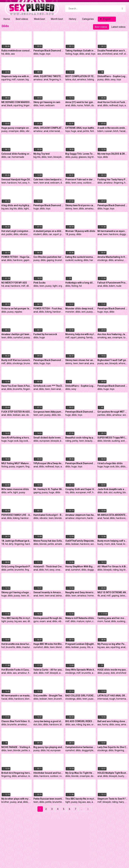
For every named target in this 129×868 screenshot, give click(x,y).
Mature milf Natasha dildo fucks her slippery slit (81, 618)
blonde (61, 415)
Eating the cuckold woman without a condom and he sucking (81, 257)
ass (13, 54)
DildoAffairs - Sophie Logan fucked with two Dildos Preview (81, 386)
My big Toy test (41, 154)
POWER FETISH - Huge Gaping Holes (17, 257)
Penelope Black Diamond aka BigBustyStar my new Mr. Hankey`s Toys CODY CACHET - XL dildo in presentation (49, 360)
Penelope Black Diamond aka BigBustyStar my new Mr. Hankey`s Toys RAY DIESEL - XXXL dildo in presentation (113, 386)
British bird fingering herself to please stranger (17, 773)
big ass (5, 209)
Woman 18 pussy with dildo (80, 231)
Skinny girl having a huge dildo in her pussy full (17, 592)
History (73, 19)
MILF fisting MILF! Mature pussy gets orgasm (17, 463)
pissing (81, 337)
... (81, 809)
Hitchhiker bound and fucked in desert (49, 773)
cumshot (18, 337)
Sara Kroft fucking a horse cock (17, 438)
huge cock (13, 441)
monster (70, 312)
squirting (6, 79)
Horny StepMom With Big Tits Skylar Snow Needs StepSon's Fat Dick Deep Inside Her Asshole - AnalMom (81, 567)
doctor (95, 105)
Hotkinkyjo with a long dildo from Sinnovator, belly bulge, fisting (81, 283)
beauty (89, 441)
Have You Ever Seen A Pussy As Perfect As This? (17, 386)
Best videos (22, 19)
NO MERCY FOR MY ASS (14, 283)
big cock (24, 441)
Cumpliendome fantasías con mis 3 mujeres (81, 747)
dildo (8, 54)
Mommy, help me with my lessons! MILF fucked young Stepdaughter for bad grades (81, 334)
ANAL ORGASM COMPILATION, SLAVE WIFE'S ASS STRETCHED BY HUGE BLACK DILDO (49, 128)
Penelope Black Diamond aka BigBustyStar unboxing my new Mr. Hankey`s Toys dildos (49, 205)
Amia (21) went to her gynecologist (81, 102)
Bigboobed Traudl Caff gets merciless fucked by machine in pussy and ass (113, 360)
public (9, 234)
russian (21, 79)
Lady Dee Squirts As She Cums (113, 747)
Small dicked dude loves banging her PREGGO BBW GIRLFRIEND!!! (49, 438)
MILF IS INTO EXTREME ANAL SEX (113, 592)
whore (122, 363)
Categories (88, 19)
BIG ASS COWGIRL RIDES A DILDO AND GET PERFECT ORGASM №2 (81, 721)
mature (81, 621)
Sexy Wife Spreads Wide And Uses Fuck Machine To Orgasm (81, 670)
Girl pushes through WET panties (113, 412)
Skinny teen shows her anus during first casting (81, 360)
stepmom (81, 518)
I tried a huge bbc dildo (110, 463)
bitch (116, 131)
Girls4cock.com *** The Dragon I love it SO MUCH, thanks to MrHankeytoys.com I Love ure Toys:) (49, 386)
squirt (56, 234)
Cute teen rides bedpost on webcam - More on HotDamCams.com (49, 179)
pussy (101, 79)
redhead (113, 105)
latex (123, 596)
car (9, 157)
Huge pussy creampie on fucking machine (17, 128)
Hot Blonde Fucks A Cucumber (17, 670)
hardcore (12, 183)
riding (68, 441)
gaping (27, 260)
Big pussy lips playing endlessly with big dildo (49, 747)
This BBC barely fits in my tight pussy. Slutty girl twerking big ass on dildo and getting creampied (81, 799)
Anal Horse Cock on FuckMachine (113, 102)
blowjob (58, 157)
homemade (18, 157)
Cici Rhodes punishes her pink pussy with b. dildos (49, 257)
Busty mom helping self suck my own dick (113, 541)
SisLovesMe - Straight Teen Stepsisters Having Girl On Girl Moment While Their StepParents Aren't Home (49, 696)
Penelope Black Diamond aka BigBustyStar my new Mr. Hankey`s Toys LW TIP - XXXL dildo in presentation (113, 205)
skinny (69, 209)
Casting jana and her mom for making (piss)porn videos (113, 618)
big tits (29, 79)
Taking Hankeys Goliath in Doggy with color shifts (81, 51)
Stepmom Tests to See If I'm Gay (113, 799)
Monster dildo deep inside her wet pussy (81, 309)
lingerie (28, 105)
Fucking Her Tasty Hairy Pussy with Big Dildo (113, 179)
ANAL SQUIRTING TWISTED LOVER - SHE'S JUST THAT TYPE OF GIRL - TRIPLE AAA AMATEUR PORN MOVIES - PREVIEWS (49, 76)
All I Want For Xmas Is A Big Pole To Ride (113, 567)
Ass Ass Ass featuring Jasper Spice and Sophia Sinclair (113, 334)
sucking (78, 260)
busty (100, 544)
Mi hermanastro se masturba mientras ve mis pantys (17, 696)
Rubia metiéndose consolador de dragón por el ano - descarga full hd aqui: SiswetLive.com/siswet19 (17, 51)
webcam (50, 105)
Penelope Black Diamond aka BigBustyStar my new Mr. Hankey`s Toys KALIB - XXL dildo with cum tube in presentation (81, 463)
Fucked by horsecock (45, 334)
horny (105, 724)
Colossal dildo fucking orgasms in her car (17, 154)
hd (3, 54)
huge (42, 54)
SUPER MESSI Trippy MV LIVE (113, 438)
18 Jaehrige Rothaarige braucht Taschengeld (17, 541)
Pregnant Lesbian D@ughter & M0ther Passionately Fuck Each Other (81, 644)
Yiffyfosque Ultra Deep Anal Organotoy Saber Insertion (49, 463)
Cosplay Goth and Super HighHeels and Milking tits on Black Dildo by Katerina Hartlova (81, 489)
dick (106, 492)
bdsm (100, 131)
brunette (60, 260)
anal (88, 54)
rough (112, 699)
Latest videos (118, 27)
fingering (54, 79)
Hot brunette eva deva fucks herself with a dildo (17, 644)
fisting (69, 54)
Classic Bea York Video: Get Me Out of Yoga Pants (17, 721)
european (45, 441)
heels (95, 492)
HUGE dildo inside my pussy (113, 670)
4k (99, 596)
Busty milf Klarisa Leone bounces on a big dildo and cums (17, 360)
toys (48, 54)
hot (20, 183)
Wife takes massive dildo (15, 489)
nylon (88, 621)
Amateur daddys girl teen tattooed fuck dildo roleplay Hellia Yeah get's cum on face (17, 334)
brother (5, 802)
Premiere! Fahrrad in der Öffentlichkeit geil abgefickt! (81, 179)
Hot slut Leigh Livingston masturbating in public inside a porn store (17, 231)
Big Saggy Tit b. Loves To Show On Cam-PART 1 (81, 154)
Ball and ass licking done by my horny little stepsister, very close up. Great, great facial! (113, 721)
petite (86, 131)
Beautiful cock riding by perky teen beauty (81, 438)
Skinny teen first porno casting (81, 205)
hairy (121, 802)
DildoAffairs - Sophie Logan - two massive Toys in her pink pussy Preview (113, 76)
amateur (38, 79)
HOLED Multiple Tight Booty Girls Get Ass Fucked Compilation (113, 773)
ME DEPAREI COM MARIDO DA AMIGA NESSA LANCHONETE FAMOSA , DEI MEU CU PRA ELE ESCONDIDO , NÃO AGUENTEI (17, 102)
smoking (102, 337)
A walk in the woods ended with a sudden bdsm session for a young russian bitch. (113, 128)
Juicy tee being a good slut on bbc (49, 721)
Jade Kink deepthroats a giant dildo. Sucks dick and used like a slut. (113, 489)
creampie (14, 131)
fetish (87, 105)
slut (126, 54)
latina (68, 79)
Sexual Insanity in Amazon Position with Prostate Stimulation (49, 592)
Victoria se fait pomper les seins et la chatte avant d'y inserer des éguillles (17, 309)
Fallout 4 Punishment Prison (113, 283)
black (10, 105)
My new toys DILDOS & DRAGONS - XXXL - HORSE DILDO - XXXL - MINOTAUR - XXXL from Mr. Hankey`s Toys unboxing (113, 154)
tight (26, 209)
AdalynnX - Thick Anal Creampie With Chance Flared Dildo (49, 567)
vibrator (30, 131)
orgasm (63, 286)
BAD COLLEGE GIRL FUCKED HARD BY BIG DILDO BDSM (81, 696)
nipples (18, 312)
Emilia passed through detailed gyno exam (49, 618)
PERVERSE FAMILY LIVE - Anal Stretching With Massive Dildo (17, 515)
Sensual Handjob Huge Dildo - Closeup (17, 179)
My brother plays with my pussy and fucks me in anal (17, 799)
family (89, 337)
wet (83, 312)
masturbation (29, 647)
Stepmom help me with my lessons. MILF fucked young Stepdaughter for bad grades (17, 76)
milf (121, 54)
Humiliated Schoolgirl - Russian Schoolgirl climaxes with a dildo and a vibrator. (49, 515)
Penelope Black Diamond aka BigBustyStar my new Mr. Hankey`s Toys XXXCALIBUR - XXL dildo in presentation (49, 51)
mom (107, 544)
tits (67, 492)
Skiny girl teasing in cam (47, 102)
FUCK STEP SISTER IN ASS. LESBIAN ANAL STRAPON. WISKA (17, 412)
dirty (11, 544)
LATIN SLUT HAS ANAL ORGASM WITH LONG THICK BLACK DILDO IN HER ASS (113, 696)
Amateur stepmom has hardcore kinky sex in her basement (81, 515)
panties (101, 415)
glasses (83, 157)
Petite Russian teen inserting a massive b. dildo (49, 799)
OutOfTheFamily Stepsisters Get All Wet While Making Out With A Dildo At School (81, 541)
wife (10, 492)
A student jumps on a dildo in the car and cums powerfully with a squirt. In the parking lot (49, 231)
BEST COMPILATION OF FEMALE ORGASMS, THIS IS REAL (81, 76)
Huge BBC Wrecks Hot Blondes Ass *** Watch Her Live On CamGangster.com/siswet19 (49, 644)
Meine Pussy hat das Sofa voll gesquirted (49, 541)
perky (75, 441)
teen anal (44, 183)
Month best (57, 19)
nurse (80, 105)
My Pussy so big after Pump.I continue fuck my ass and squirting (113, 644)
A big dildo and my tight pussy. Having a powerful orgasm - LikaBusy (17, 205)
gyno (36, 621)
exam (43, 621)
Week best (39, 19)
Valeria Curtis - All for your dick (49, 670)
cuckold (69, 260)
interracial (55, 131)
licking (91, 79)
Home (7, 19)
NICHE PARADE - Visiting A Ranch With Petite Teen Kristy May (17, 747)
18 (67, 234)
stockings (102, 260)
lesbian (17, 415)
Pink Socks (39, 283)
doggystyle (93, 570)
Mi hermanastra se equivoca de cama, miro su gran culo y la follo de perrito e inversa (113, 231)
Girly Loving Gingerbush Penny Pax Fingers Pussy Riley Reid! (17, 567)
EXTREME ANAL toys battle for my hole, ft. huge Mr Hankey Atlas (81, 128)
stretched (107, 54)
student (38, 234)
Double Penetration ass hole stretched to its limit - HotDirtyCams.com (113, 51)
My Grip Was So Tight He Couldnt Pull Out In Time (81, 773)
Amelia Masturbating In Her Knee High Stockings (113, 257)
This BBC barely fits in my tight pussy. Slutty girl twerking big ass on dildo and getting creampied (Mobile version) (17, 618)
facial (122, 131)
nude (31, 234)
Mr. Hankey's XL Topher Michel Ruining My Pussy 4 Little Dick (49, 489)
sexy (113, 79)
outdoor (87, 183)
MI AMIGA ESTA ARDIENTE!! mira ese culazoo (113, 515)
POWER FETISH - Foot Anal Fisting (49, 309)
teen (42, 105)
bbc (117, 467)
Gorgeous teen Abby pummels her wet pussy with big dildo (49, 412)
